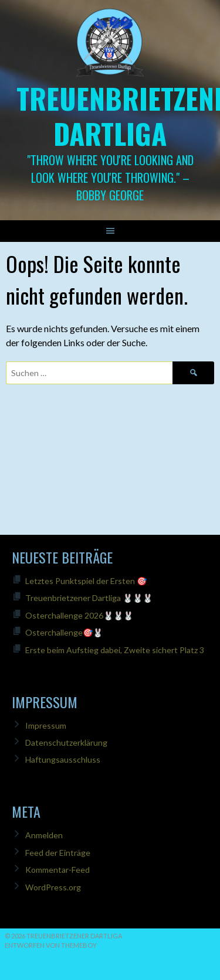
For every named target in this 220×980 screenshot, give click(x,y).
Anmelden (44, 835)
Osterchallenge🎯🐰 (64, 632)
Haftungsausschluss (63, 759)
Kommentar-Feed (57, 870)
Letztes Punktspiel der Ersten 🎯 (86, 581)
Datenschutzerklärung (66, 742)
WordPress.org (53, 887)
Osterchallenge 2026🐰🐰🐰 (79, 615)
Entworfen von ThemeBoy (51, 945)
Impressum (46, 725)
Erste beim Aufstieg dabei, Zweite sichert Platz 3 (115, 650)
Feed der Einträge (58, 853)
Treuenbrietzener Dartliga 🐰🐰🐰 (89, 598)
